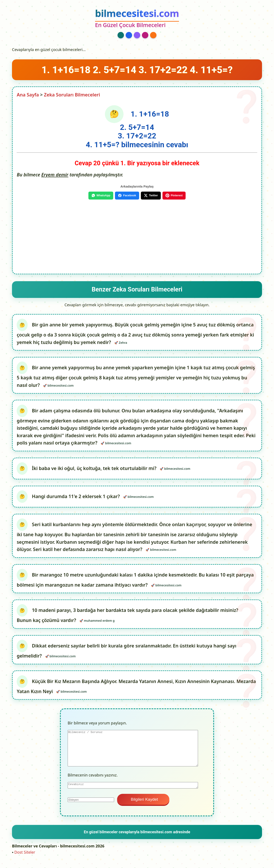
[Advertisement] (137, 235)
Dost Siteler (25, 857)
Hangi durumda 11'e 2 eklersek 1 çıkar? (77, 499)
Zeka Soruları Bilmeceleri (72, 95)
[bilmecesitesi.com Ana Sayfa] (137, 19)
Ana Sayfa (28, 95)
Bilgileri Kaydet (143, 805)
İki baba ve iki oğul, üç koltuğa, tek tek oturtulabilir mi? (95, 470)
